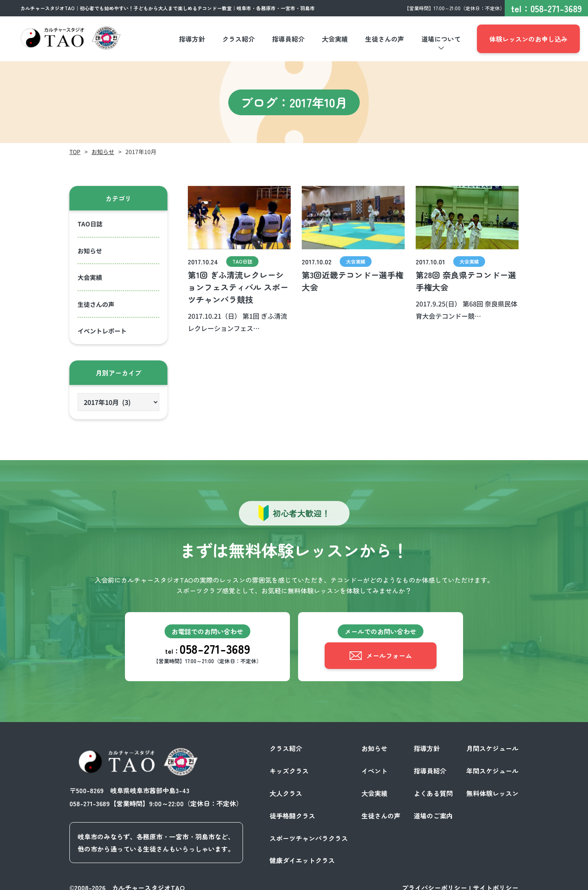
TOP (75, 152)
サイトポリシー (496, 881)
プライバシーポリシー (434, 881)
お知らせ (103, 152)
